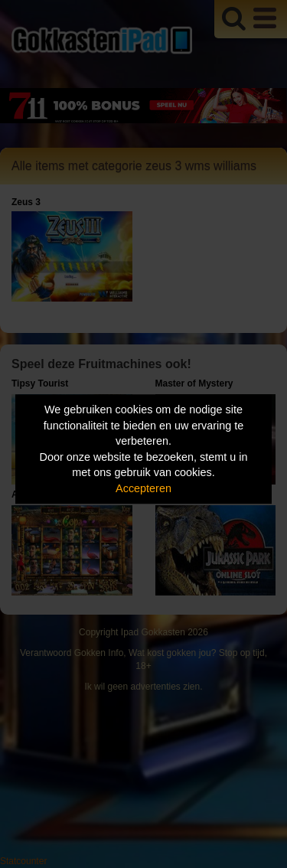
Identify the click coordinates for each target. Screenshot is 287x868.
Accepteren (143, 488)
